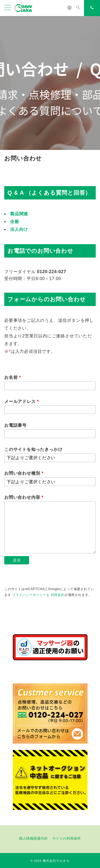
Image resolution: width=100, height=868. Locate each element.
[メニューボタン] (8, 8)
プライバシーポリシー (29, 595)
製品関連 (19, 214)
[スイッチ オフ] (70, 8)
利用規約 (58, 595)
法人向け (19, 229)
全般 (15, 222)
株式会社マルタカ (56, 861)
